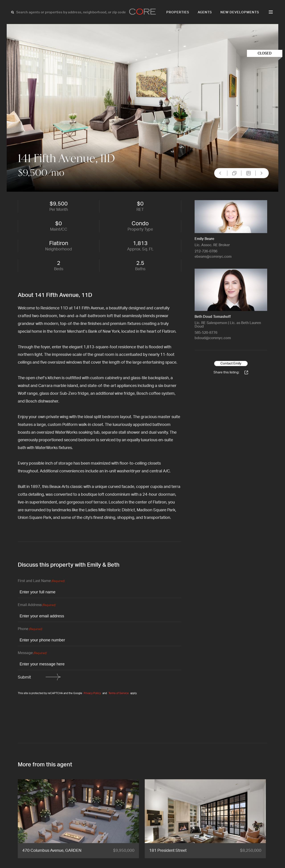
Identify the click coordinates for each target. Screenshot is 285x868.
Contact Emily (231, 364)
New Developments (240, 12)
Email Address (37, 605)
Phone (30, 629)
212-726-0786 (206, 251)
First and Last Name (41, 581)
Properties (178, 12)
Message (32, 653)
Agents (205, 12)
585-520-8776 (206, 333)
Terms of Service (119, 693)
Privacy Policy (92, 693)
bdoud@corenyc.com (213, 338)
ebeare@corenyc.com (213, 257)
